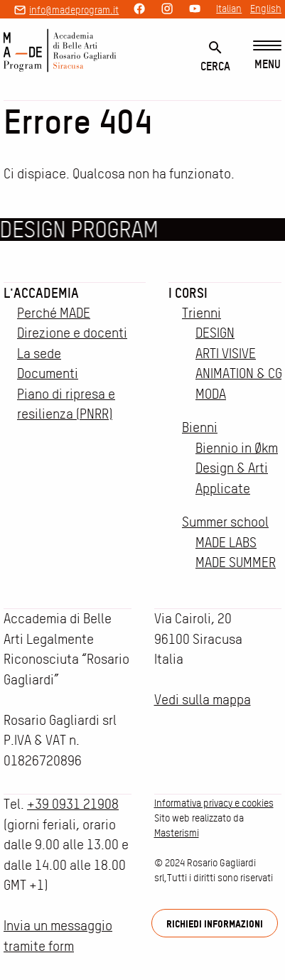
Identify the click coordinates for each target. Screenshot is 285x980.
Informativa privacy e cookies (214, 803)
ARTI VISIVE (226, 354)
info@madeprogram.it (74, 10)
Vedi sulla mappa (203, 700)
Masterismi (177, 833)
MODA (211, 394)
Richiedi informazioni (215, 924)
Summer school (225, 522)
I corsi (188, 293)
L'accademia (41, 293)
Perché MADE (54, 313)
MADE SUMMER (236, 562)
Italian (229, 9)
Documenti (48, 373)
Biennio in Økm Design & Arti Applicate (237, 468)
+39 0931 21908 (73, 804)
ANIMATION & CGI (240, 373)
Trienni (201, 313)
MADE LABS (226, 543)
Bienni (200, 427)
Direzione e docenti (72, 333)
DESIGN (215, 333)
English (266, 9)
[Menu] (267, 56)
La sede (39, 354)
